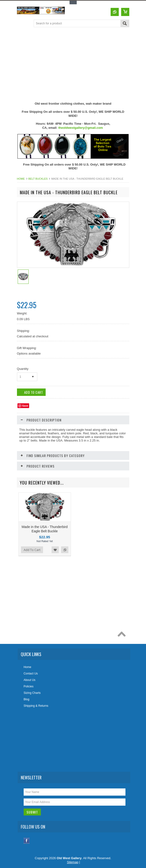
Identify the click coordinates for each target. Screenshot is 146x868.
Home (21, 179)
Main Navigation (21, 24)
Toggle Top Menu (73, 3)
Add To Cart (32, 550)
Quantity (23, 369)
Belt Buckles (38, 179)
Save (25, 406)
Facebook (27, 841)
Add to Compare (65, 550)
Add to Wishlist (55, 550)
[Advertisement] (81, 64)
